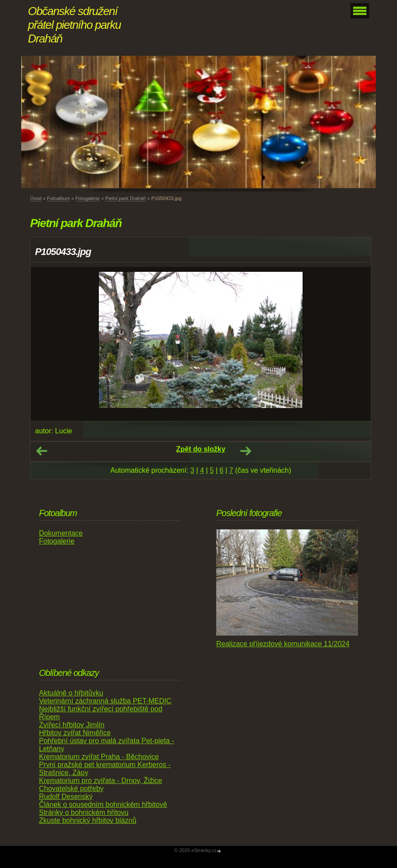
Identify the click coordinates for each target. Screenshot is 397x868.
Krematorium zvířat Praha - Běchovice (99, 757)
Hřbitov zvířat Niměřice (75, 733)
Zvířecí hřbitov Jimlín (72, 725)
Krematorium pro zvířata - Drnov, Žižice (101, 781)
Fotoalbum (58, 198)
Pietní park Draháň (125, 198)
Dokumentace (61, 533)
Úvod (36, 198)
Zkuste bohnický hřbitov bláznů (88, 820)
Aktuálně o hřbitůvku (71, 693)
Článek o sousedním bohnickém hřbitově (103, 804)
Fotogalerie (88, 198)
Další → (245, 451)
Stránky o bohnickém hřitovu (84, 812)
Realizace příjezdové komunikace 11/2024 (283, 644)
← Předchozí (42, 451)
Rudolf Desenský (66, 797)
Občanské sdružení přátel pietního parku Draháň (74, 25)
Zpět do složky (200, 449)
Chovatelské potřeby (71, 789)
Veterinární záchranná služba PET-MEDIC (105, 701)
